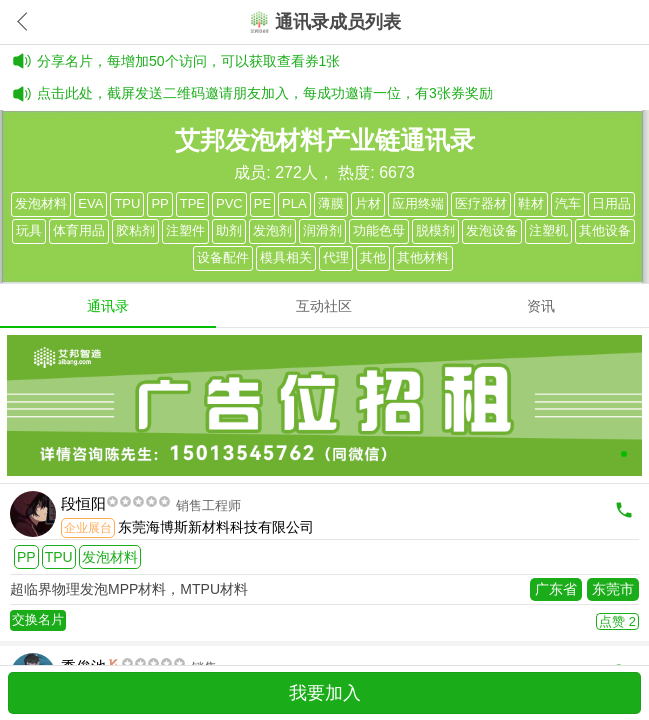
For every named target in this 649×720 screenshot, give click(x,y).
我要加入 (325, 693)
